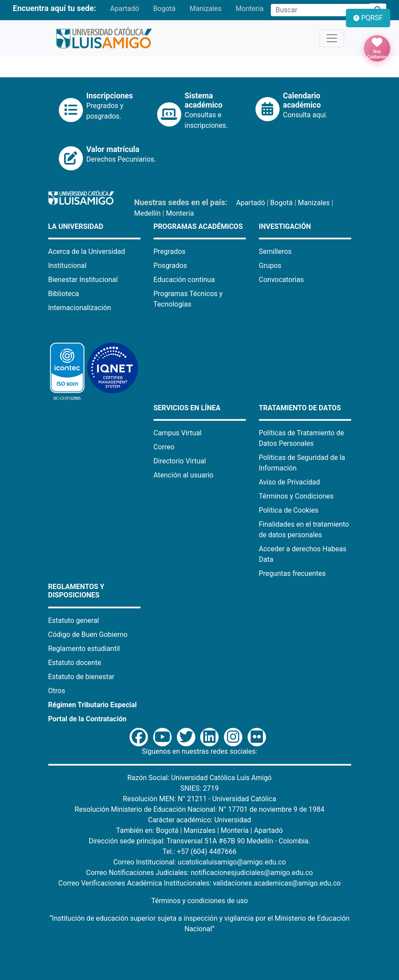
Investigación (285, 226)
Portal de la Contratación (88, 719)
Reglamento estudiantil (84, 649)
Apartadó (125, 9)
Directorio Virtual (180, 461)
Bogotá (164, 9)
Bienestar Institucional (83, 280)
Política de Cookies (289, 510)
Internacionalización (80, 308)
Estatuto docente (75, 663)
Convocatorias (282, 280)
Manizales (206, 9)
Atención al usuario (184, 475)
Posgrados (171, 266)
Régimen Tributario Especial (93, 705)
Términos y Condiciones (297, 496)
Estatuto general (74, 620)
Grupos (270, 266)
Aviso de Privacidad (289, 482)
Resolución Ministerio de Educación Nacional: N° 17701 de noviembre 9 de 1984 (199, 809)
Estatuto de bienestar (81, 677)
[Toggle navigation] (332, 38)
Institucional (67, 266)
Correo (164, 447)
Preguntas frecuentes (292, 573)
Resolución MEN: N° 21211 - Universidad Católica (199, 799)
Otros (57, 691)
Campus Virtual (178, 433)
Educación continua (184, 280)
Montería (250, 9)
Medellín (148, 213)
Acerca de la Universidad (87, 251)
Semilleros (275, 251)
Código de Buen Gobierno (88, 635)
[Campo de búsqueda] (320, 10)
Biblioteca (64, 294)
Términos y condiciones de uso (199, 901)
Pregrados (170, 251)
